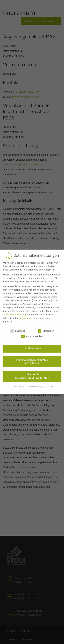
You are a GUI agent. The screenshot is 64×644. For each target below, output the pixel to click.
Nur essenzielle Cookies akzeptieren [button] (32, 360)
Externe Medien (32, 335)
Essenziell (18, 329)
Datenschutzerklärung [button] (34, 385)
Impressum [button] (49, 385)
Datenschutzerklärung (14, 313)
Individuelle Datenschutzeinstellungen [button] (32, 374)
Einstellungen (26, 316)
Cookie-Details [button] (17, 385)
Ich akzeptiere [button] (32, 347)
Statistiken (46, 329)
